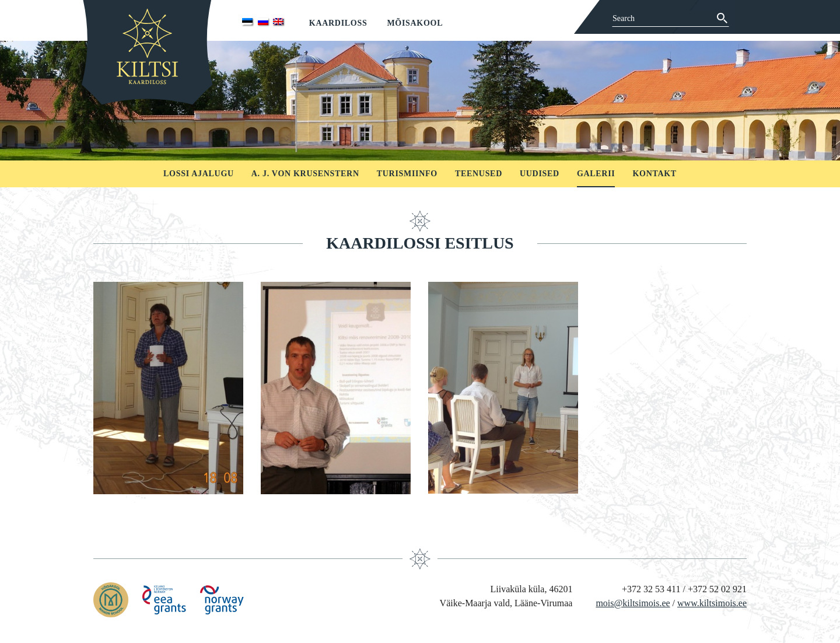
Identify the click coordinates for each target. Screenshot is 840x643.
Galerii (596, 174)
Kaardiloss (338, 23)
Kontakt (654, 174)
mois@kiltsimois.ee (633, 603)
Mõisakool (415, 23)
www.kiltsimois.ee (712, 603)
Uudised (540, 174)
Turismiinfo (407, 174)
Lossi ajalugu (199, 174)
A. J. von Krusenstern (305, 174)
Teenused (479, 174)
